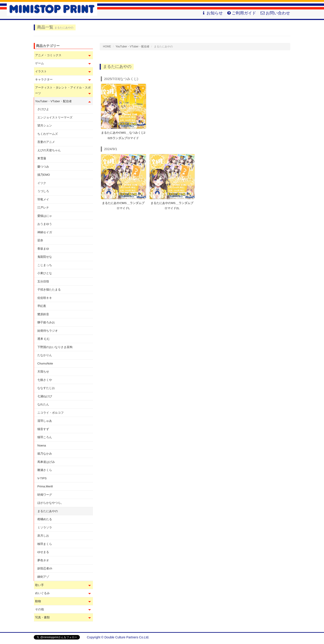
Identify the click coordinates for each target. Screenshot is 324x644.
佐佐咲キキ (45, 298)
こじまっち (45, 265)
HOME (107, 47)
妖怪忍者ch (45, 568)
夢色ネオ (43, 560)
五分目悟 (43, 281)
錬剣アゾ (43, 577)
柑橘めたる (45, 519)
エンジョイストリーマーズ (55, 117)
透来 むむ (44, 339)
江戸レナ (43, 208)
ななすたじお (46, 388)
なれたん (43, 404)
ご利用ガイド (242, 13)
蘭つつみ (43, 167)
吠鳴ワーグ (45, 495)
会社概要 (284, 637)
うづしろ (43, 191)
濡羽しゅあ (45, 421)
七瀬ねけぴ (45, 396)
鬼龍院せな (45, 257)
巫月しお (43, 536)
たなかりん (45, 355)
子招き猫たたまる (49, 290)
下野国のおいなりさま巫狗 (55, 347)
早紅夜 (42, 306)
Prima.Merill (45, 486)
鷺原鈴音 (43, 314)
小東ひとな (45, 273)
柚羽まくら (45, 544)
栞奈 (40, 240)
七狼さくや (45, 380)
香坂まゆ (43, 249)
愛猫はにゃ (45, 216)
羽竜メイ (43, 199)
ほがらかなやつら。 (51, 503)
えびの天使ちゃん (49, 150)
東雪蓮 (42, 158)
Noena (42, 445)
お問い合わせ (275, 13)
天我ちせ (43, 372)
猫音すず (43, 429)
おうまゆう (45, 224)
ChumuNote (45, 363)
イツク (42, 183)
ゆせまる (43, 552)
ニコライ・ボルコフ (51, 413)
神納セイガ (45, 232)
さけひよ (43, 109)
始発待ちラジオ (48, 331)
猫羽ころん (45, 437)
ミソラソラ (45, 527)
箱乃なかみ (45, 454)
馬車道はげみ (46, 462)
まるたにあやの (48, 511)
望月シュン (45, 125)
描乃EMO (44, 175)
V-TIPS (42, 478)
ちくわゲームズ (48, 134)
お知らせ (212, 13)
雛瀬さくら (45, 470)
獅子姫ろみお (46, 322)
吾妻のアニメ (46, 142)
